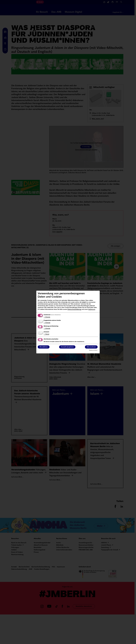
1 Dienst (46, 334)
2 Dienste (47, 317)
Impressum (92, 309)
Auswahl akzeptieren (67, 347)
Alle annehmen (91, 347)
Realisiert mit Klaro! (93, 350)
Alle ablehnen (44, 347)
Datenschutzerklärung (74, 309)
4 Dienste (47, 323)
